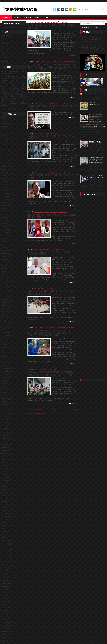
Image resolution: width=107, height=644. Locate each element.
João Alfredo (6, 43)
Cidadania (6, 74)
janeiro (4, 154)
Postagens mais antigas (71, 409)
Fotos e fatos (21, 88)
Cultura (9, 76)
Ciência (13, 74)
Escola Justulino (19, 85)
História (5, 92)
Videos (5, 106)
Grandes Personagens (18, 90)
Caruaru (5, 39)
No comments (63, 22)
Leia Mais (72, 56)
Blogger (19, 109)
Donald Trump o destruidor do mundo (96, 142)
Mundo (6, 98)
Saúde (13, 104)
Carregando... (85, 383)
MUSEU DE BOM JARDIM (11, 47)
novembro (5, 127)
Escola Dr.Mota (7, 83)
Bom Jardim (17, 17)
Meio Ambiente (19, 96)
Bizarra (10, 72)
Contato (46, 17)
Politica (58, 104)
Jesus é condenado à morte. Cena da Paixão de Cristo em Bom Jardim (52, 216)
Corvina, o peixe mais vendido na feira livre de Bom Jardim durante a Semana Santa (51, 292)
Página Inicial (6, 17)
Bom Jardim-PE (7, 36)
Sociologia (22, 104)
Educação (6, 81)
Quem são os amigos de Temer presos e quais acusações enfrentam (48, 253)
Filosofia (12, 88)
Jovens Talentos (14, 92)
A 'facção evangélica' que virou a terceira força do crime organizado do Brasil (96, 160)
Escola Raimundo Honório (14, 86)
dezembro (5, 124)
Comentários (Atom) (39, 414)
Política (23, 101)
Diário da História (14, 78)
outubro (5, 130)
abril (4, 118)
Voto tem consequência (94, 103)
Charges (23, 72)
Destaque (37, 62)
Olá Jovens (22, 99)
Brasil (37, 17)
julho (4, 136)
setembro (5, 133)
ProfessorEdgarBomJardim (20, 9)
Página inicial (53, 409)
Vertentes (5, 61)
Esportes (6, 88)
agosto (4, 169)
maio (4, 142)
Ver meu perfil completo (90, 98)
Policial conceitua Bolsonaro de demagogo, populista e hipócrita (53, 107)
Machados (6, 50)
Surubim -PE (6, 58)
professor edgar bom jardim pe (94, 95)
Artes (4, 72)
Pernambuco (28, 17)
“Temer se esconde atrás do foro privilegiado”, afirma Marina (53, 176)
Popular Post (86, 27)
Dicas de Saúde (20, 76)
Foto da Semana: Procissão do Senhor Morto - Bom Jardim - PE (51, 26)
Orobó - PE (6, 54)
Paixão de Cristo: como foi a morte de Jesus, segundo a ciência (92, 39)
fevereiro (5, 151)
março (4, 121)
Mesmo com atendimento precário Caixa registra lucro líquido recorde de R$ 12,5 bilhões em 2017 (50, 374)
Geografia (5, 90)
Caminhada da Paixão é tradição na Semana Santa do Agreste (52, 137)
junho (4, 139)
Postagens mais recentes (35, 409)
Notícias (14, 99)
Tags (96, 27)
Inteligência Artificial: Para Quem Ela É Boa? (97, 177)
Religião (5, 104)
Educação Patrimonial (19, 81)
